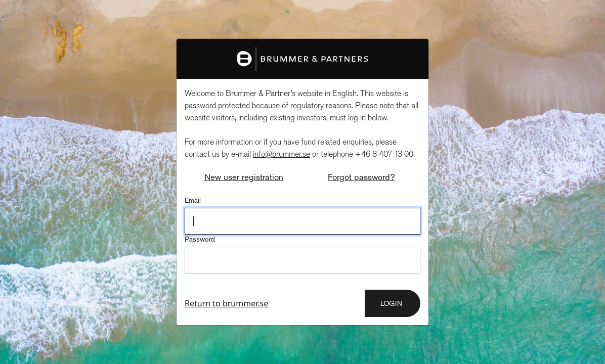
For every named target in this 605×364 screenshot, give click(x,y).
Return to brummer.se (226, 303)
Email (193, 200)
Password (200, 239)
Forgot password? (361, 177)
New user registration (244, 177)
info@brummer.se (282, 154)
